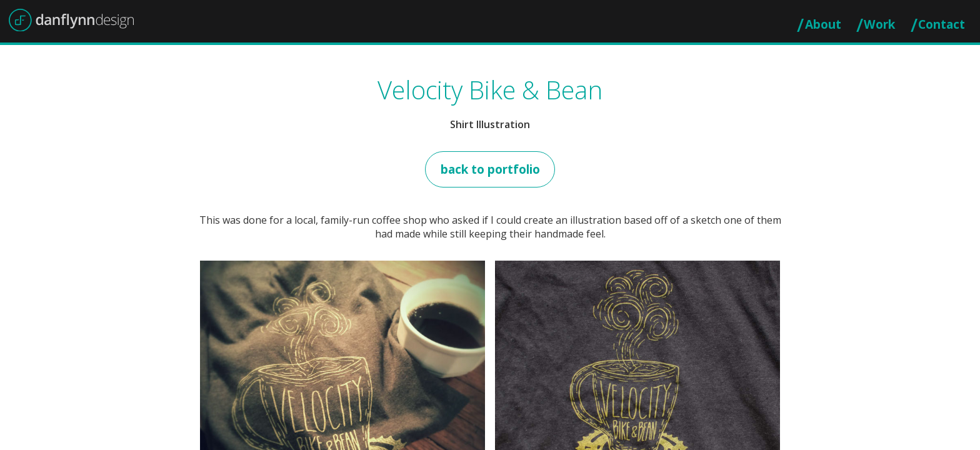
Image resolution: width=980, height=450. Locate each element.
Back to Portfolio (490, 169)
